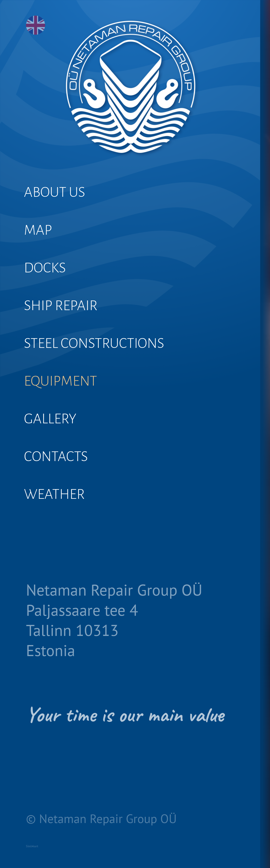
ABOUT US (61, 195)
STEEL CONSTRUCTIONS (107, 369)
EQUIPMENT (68, 412)
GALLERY (56, 455)
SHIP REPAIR (68, 325)
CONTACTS (63, 499)
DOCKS (50, 282)
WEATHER (61, 542)
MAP (42, 239)
